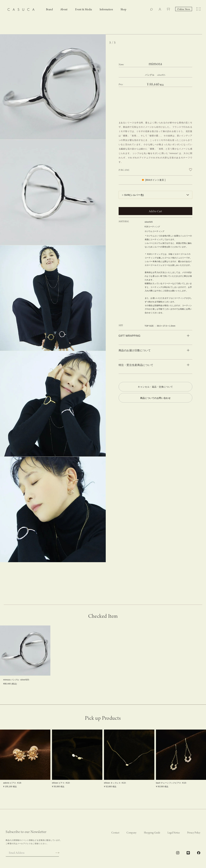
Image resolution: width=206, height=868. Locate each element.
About (64, 10)
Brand (49, 10)
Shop (124, 10)
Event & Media (84, 10)
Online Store (184, 9)
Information (106, 10)
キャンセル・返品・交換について (155, 387)
